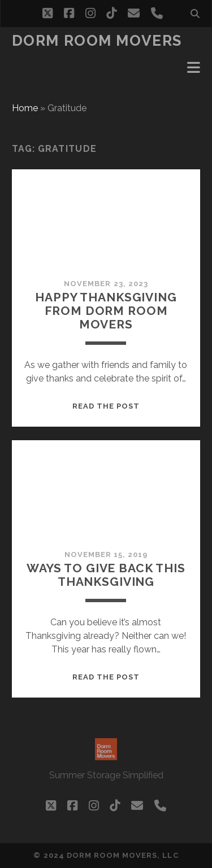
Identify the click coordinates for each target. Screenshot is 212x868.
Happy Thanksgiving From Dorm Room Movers (106, 311)
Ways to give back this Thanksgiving (106, 575)
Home (25, 108)
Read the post (106, 406)
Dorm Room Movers (97, 41)
